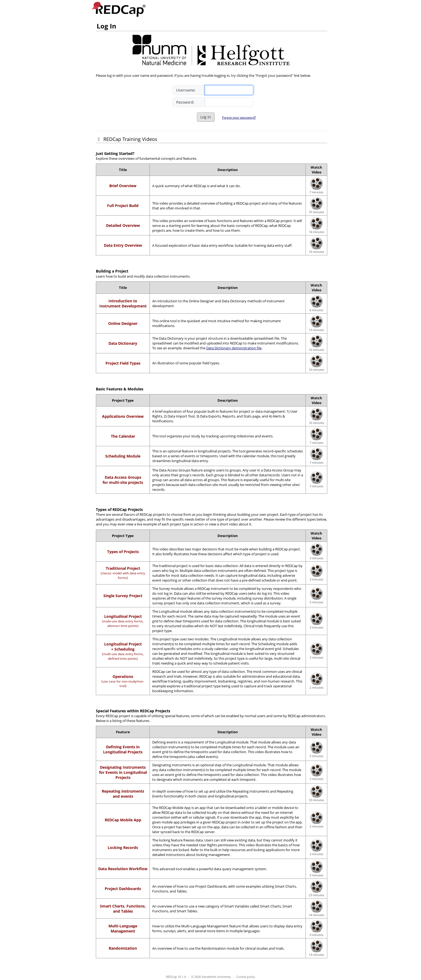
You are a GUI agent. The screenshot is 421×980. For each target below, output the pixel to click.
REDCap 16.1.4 (176, 977)
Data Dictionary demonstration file (234, 348)
